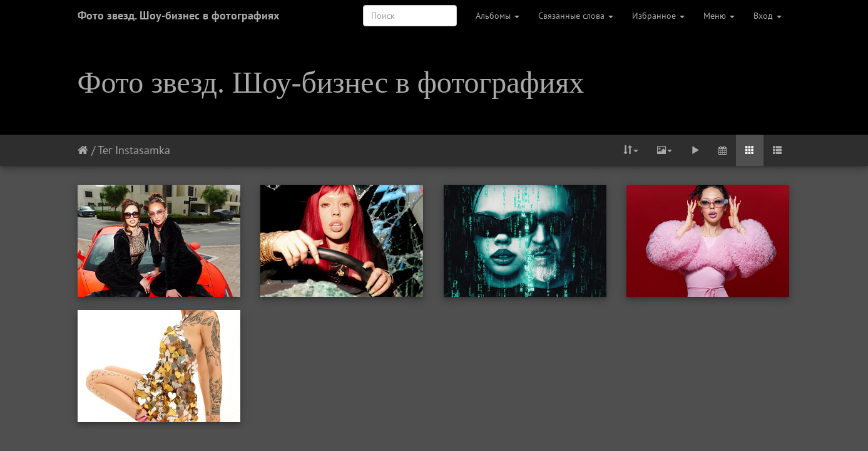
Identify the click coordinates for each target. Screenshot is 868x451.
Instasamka (143, 150)
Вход (768, 16)
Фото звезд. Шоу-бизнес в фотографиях (178, 15)
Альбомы (498, 16)
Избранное (658, 16)
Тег (105, 150)
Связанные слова (576, 16)
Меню (719, 16)
